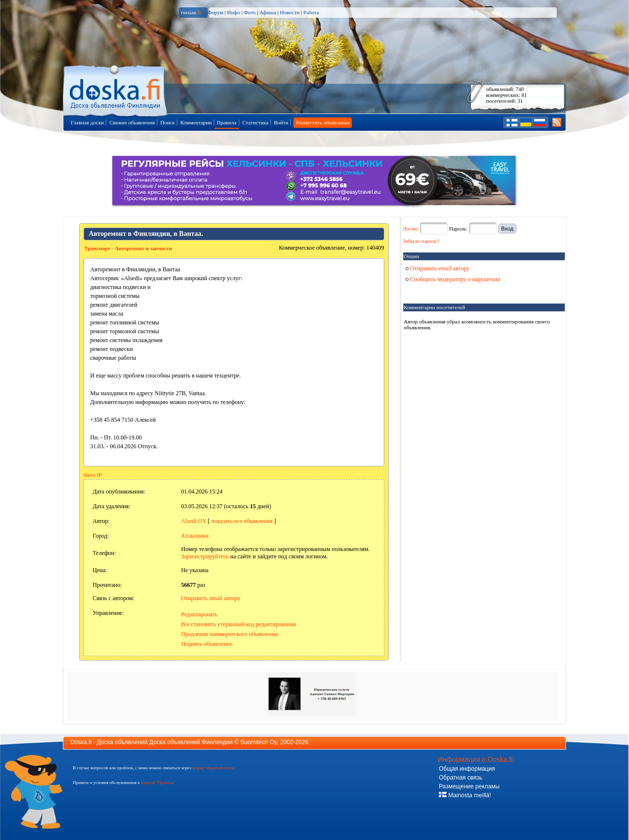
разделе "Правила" (158, 782)
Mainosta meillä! (465, 795)
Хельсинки (195, 536)
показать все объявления (242, 521)
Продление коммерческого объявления (230, 634)
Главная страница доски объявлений (116, 89)
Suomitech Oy (258, 742)
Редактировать (200, 614)
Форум (215, 12)
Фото (250, 12)
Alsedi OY (194, 521)
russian (191, 12)
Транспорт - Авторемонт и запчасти (128, 248)
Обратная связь (460, 778)
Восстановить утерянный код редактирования (239, 624)
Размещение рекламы (469, 786)
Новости (290, 12)
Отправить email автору (211, 598)
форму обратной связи (213, 768)
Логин (410, 229)
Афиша (268, 12)
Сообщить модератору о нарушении (453, 279)
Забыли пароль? (421, 241)
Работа (311, 12)
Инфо (233, 12)
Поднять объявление (207, 644)
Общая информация (467, 769)
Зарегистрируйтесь (205, 556)
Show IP (93, 475)
